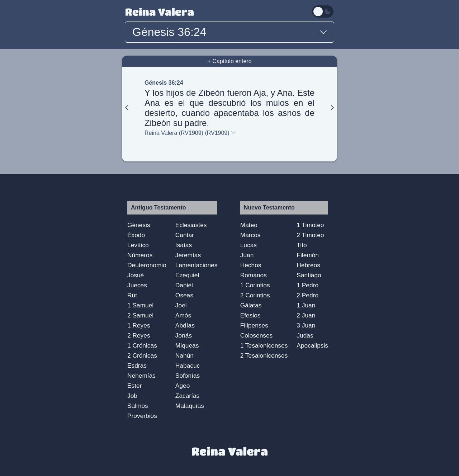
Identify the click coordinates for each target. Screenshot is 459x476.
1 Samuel (140, 305)
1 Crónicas (142, 345)
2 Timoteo (310, 235)
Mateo (249, 225)
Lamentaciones (197, 265)
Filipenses (254, 325)
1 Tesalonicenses (264, 345)
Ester (134, 386)
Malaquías (190, 406)
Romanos (254, 275)
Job (132, 396)
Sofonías (188, 376)
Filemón (308, 255)
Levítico (138, 245)
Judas (305, 335)
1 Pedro (307, 285)
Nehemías (141, 376)
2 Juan (306, 315)
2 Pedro (307, 295)
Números (140, 255)
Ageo (183, 386)
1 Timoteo (310, 225)
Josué (136, 275)
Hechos (251, 265)
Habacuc (188, 366)
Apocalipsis (312, 345)
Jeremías (188, 255)
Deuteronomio (147, 265)
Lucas (249, 245)
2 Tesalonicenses (264, 355)
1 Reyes (139, 325)
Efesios (250, 315)
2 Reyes (139, 335)
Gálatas (251, 305)
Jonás (184, 335)
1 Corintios (255, 285)
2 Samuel (140, 315)
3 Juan (306, 325)
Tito (302, 245)
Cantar (185, 235)
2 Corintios (255, 295)
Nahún (184, 355)
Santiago (309, 275)
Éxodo (136, 235)
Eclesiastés (191, 225)
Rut (132, 295)
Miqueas (187, 345)
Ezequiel (187, 275)
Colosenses (257, 335)
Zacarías (187, 396)
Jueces (137, 285)
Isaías (184, 245)
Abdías (185, 325)
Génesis (139, 225)
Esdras (137, 366)
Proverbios (142, 416)
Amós (183, 315)
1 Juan (306, 305)
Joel (181, 305)
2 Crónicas (142, 355)
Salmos (138, 406)
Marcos (250, 235)
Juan (247, 255)
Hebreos (308, 265)
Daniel (184, 285)
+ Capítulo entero (229, 61)
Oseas (184, 295)
